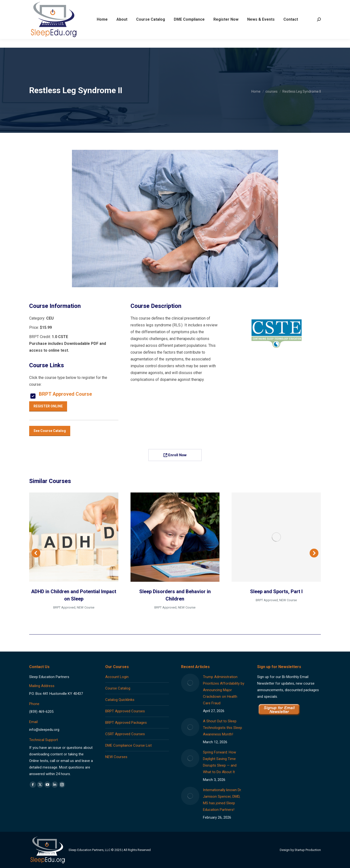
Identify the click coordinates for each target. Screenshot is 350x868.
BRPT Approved (64, 607)
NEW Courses (116, 757)
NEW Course (86, 607)
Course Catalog (118, 688)
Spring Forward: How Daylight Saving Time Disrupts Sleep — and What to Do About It (220, 762)
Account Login (117, 677)
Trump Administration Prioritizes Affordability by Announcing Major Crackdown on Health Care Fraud (224, 690)
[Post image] (190, 683)
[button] (36, 553)
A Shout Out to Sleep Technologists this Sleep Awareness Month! (223, 728)
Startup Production (308, 850)
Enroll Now (175, 455)
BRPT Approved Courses (125, 711)
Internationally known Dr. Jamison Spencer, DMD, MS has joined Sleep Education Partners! (222, 800)
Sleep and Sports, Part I (276, 591)
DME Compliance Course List (128, 745)
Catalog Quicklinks (120, 700)
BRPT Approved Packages (126, 723)
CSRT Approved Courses (125, 734)
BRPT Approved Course (65, 394)
